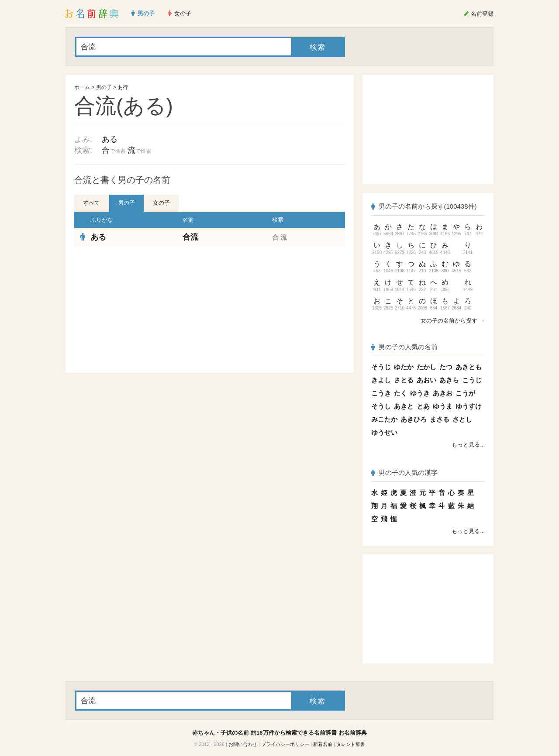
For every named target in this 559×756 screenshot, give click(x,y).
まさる (440, 419)
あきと (404, 406)
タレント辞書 (351, 744)
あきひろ (414, 419)
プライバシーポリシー (285, 744)
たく (400, 393)
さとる (404, 380)
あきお (443, 393)
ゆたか (404, 367)
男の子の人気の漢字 (404, 472)
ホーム (82, 87)
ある (110, 139)
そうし (381, 406)
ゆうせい (384, 432)
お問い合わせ (243, 744)
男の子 (104, 87)
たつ (446, 367)
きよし (381, 380)
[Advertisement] (140, 309)
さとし (462, 419)
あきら (449, 380)
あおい (426, 380)
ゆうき (420, 393)
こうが (465, 393)
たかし (426, 367)
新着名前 (323, 744)
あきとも (469, 367)
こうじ (472, 380)
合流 (190, 237)
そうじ (381, 367)
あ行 (123, 87)
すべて (91, 203)
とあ (423, 406)
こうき (381, 393)
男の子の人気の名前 (404, 347)
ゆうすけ (469, 406)
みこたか (384, 419)
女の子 (161, 203)
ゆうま (443, 406)
